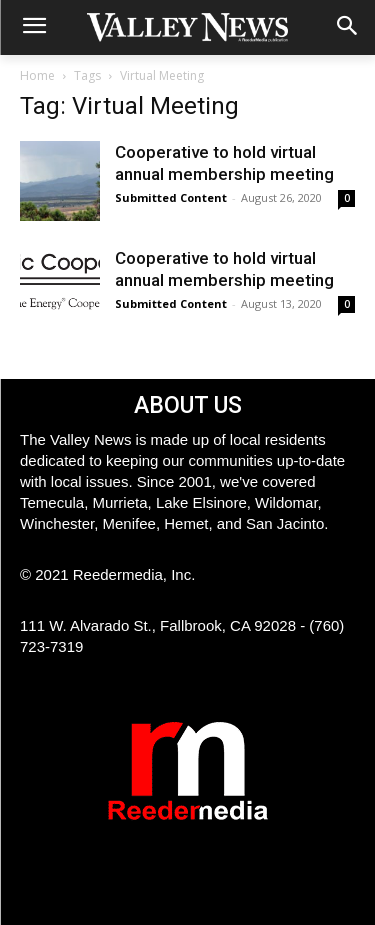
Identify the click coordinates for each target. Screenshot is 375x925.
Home (37, 75)
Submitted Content (171, 197)
